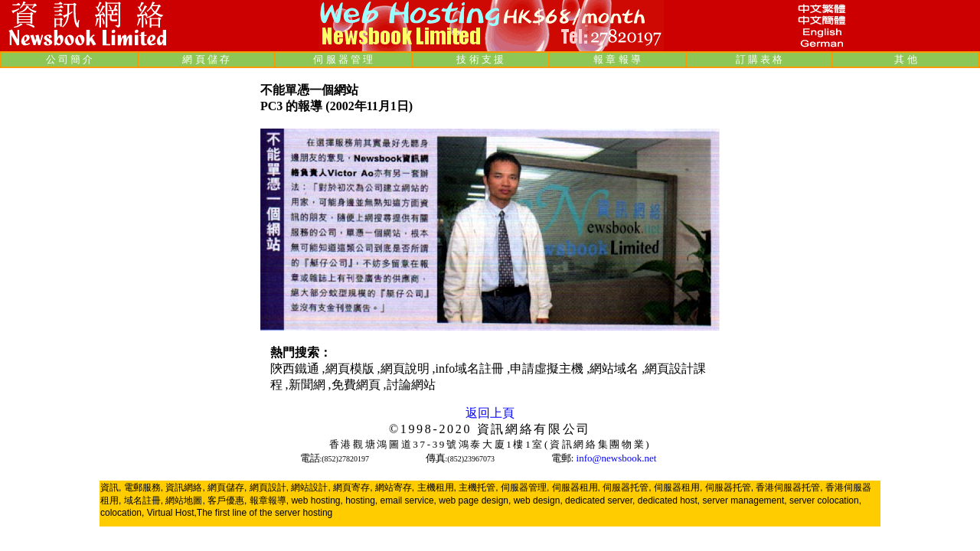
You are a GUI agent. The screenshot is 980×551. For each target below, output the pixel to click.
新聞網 (309, 385)
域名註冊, (144, 500)
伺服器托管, (627, 487)
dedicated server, (600, 500)
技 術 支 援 (480, 59)
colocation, (122, 513)
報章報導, (269, 500)
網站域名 (616, 368)
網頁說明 (407, 368)
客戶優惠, (227, 500)
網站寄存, (395, 487)
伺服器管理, (525, 487)
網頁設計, (269, 487)
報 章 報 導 (617, 59)
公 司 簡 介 (70, 59)
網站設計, (310, 487)
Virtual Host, (172, 513)
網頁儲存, (227, 487)
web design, (538, 500)
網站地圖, (185, 500)
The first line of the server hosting (265, 513)
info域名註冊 (472, 368)
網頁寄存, (353, 487)
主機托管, (478, 487)
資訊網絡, (185, 487)
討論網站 (411, 385)
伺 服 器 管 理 (343, 59)
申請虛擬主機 (548, 368)
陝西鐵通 (296, 368)
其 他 (905, 59)
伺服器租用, (576, 487)
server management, (746, 500)
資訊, (111, 487)
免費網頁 (358, 385)
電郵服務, (144, 487)
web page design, (475, 500)
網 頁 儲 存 (206, 59)
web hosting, (317, 500)
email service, (408, 500)
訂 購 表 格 (759, 59)
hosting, (361, 500)
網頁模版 (351, 368)
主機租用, (437, 487)
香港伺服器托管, (789, 487)
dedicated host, (669, 500)
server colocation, (825, 500)
